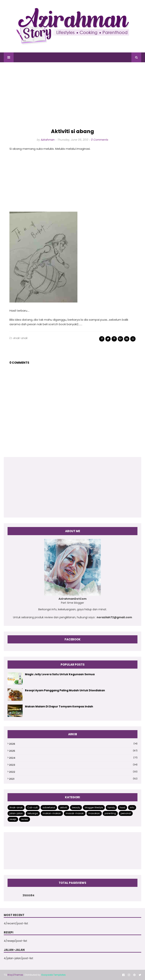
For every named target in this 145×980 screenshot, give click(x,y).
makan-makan (52, 813)
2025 (73, 751)
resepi (13, 819)
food (122, 807)
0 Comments (100, 140)
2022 (73, 772)
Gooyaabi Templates (53, 975)
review (25, 819)
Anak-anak (20, 338)
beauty (76, 807)
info (132, 807)
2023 (73, 765)
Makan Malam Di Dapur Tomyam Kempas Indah (59, 706)
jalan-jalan (16, 813)
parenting (110, 813)
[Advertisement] (72, 95)
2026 (73, 744)
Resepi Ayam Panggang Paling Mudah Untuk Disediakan (65, 690)
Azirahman (48, 140)
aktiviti (64, 807)
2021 (73, 779)
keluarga (33, 813)
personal (126, 813)
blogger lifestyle (94, 807)
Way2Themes (15, 975)
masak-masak (75, 813)
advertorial (49, 807)
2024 (73, 758)
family (111, 807)
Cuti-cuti (33, 807)
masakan (94, 813)
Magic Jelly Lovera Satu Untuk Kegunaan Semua (60, 674)
